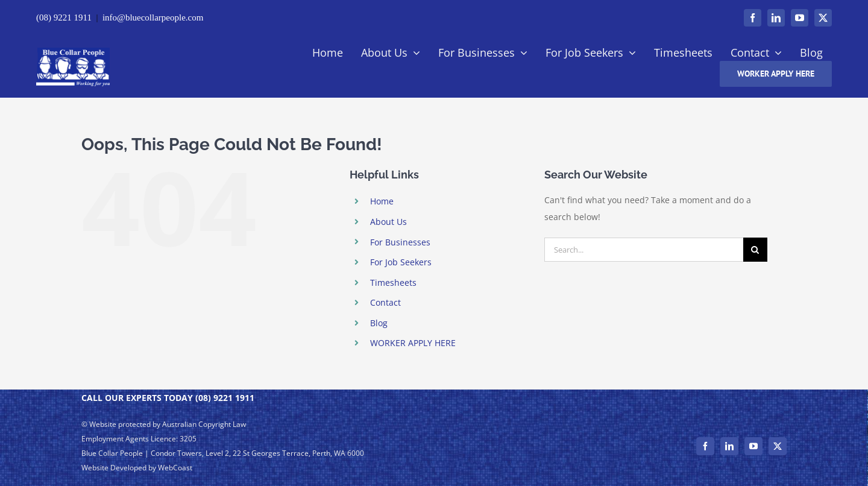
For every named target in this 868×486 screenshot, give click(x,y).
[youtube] (800, 18)
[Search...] (644, 250)
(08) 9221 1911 (64, 17)
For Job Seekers (401, 262)
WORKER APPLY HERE (413, 343)
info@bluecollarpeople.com (153, 17)
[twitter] (823, 18)
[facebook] (753, 18)
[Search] (755, 250)
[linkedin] (776, 18)
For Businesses (400, 242)
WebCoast (175, 468)
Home (382, 201)
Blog (379, 323)
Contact (385, 302)
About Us (388, 222)
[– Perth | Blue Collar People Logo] (73, 52)
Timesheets (393, 282)
